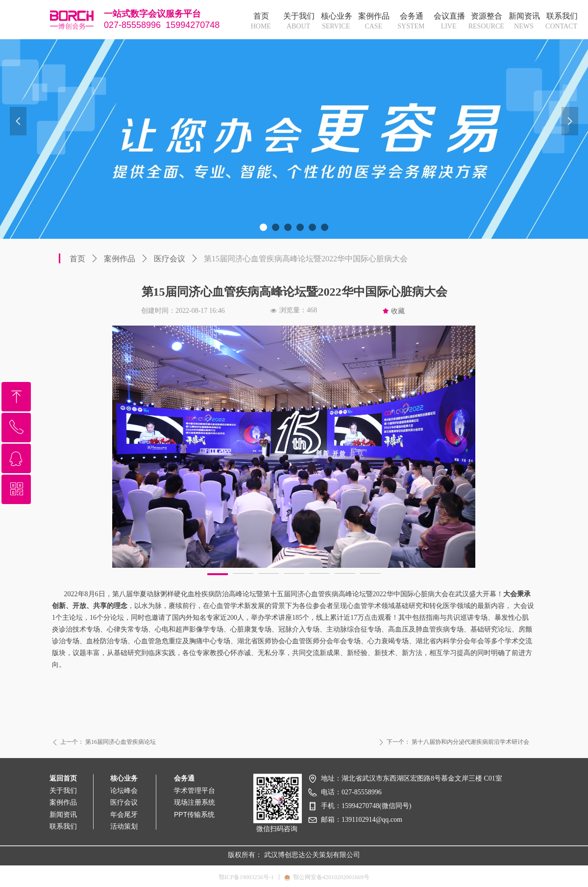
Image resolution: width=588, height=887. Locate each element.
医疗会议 (170, 259)
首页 (77, 259)
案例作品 (120, 259)
